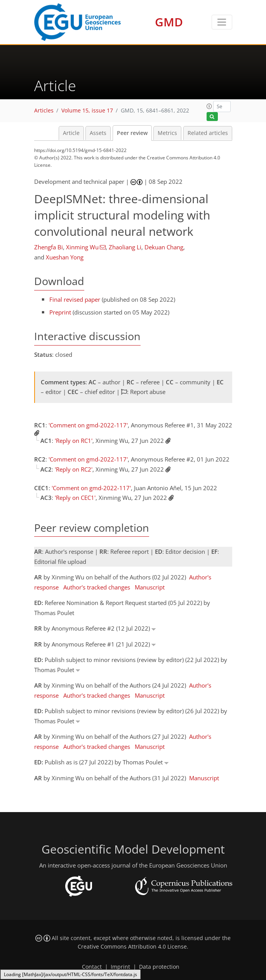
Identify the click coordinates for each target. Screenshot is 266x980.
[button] (209, 106)
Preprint (60, 312)
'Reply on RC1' (74, 441)
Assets (98, 133)
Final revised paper (75, 299)
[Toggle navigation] (222, 22)
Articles (44, 111)
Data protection (159, 967)
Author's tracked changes (97, 587)
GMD (169, 22)
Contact (92, 967)
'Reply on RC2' (74, 469)
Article (71, 133)
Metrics (167, 133)
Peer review (132, 133)
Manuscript (150, 587)
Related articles (208, 133)
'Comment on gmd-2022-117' (88, 425)
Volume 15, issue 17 (87, 111)
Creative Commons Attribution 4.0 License (132, 947)
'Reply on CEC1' (75, 498)
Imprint (120, 967)
